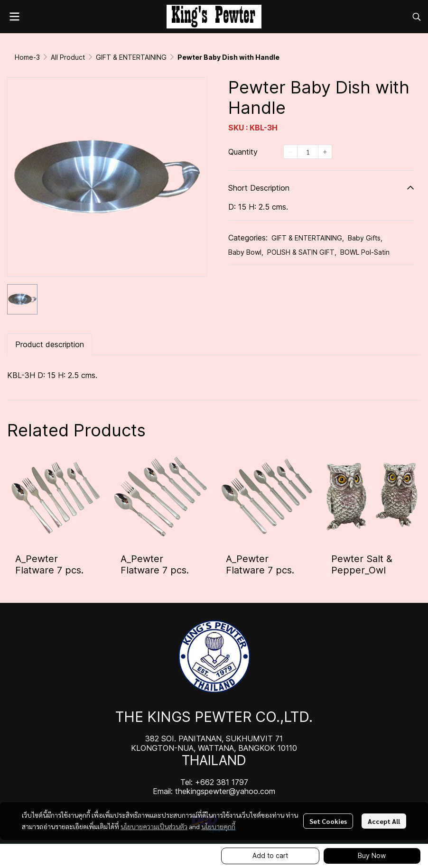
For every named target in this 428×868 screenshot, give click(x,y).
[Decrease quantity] (290, 152)
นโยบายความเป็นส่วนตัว (154, 826)
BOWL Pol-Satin (365, 252)
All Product (68, 57)
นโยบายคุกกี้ (218, 826)
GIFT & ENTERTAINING (131, 57)
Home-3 (27, 57)
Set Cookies (328, 821)
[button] (417, 17)
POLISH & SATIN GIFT (302, 252)
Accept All (384, 821)
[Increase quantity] (325, 152)
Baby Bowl (246, 252)
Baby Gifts (365, 238)
